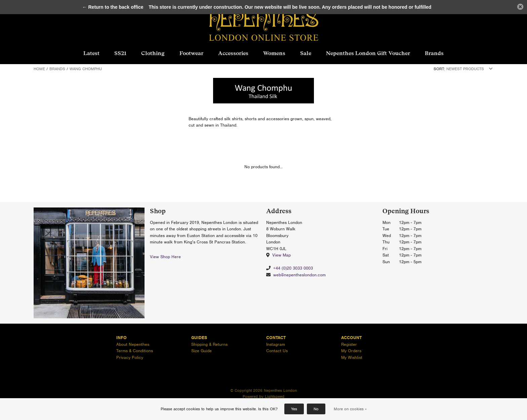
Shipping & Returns (209, 344)
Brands (434, 53)
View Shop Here (165, 257)
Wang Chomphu (86, 69)
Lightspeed (275, 396)
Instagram (276, 344)
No (316, 409)
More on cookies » (350, 409)
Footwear (191, 53)
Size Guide (201, 351)
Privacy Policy (130, 357)
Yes (294, 409)
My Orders (351, 351)
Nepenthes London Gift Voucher (368, 53)
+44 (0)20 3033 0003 (293, 268)
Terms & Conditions (135, 351)
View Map (281, 255)
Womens (274, 53)
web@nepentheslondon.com (299, 275)
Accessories (233, 53)
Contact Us (277, 351)
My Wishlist (352, 357)
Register (349, 344)
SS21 (120, 53)
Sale (306, 53)
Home (39, 69)
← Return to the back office (113, 7)
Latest (91, 53)
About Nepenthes (133, 344)
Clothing (153, 53)
